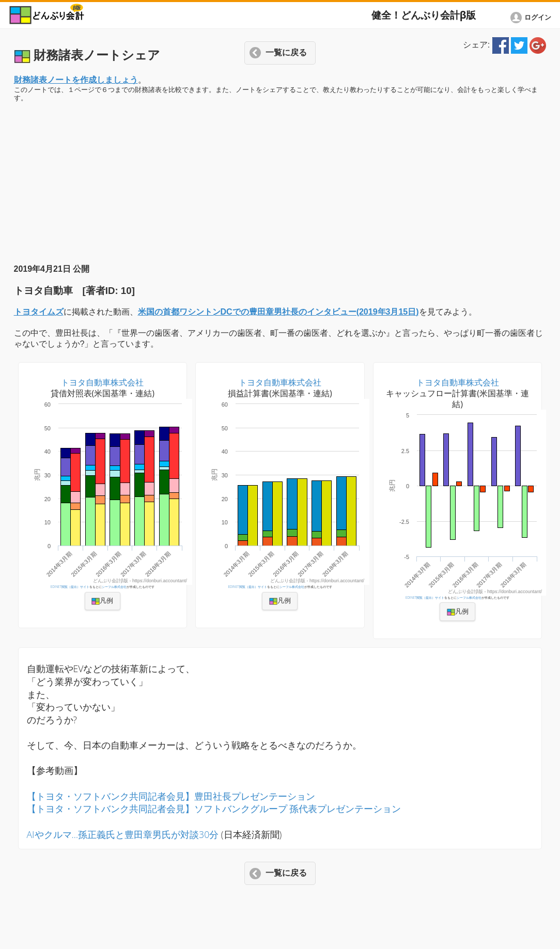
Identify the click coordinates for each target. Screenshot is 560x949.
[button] (9, 13)
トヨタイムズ (39, 312)
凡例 (102, 601)
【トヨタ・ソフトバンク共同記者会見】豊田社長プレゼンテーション (171, 796)
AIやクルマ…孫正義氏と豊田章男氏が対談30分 (123, 834)
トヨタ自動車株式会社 (102, 382)
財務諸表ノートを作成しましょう (76, 80)
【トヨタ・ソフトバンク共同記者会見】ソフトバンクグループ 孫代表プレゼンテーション (214, 808)
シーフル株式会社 (114, 587)
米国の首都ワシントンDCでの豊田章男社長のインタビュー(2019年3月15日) (278, 312)
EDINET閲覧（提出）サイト (70, 587)
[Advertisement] (280, 183)
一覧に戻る (286, 52)
